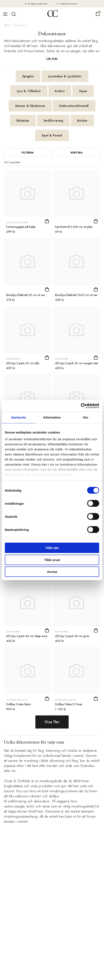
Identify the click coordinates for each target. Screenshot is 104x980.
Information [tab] (52, 417)
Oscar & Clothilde (17, 222)
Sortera (76, 153)
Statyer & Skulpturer (30, 106)
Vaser (83, 91)
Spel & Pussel (52, 135)
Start (6, 25)
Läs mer (52, 58)
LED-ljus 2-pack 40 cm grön (72, 636)
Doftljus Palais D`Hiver (69, 704)
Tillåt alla (52, 548)
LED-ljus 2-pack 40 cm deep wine (27, 636)
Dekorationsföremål (74, 106)
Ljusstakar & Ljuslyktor (65, 76)
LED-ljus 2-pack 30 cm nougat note (76, 363)
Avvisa (52, 572)
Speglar (28, 76)
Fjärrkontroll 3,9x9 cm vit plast (74, 227)
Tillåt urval (52, 560)
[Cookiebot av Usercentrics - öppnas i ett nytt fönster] (81, 406)
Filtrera (28, 153)
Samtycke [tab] (18, 417)
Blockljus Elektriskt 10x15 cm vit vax (76, 295)
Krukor (60, 91)
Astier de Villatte (17, 700)
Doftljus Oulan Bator (19, 704)
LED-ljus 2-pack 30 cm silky (23, 363)
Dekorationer (20, 25)
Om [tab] (86, 417)
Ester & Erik (13, 359)
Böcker (82, 121)
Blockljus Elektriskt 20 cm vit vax (25, 295)
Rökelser (23, 121)
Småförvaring (53, 121)
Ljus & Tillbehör (29, 91)
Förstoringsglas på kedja (21, 227)
